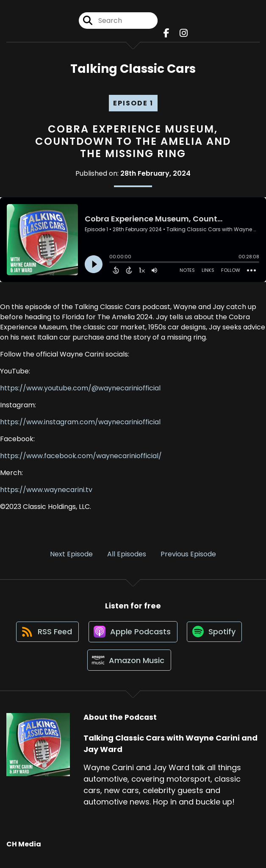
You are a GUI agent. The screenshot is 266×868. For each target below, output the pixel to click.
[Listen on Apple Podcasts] (133, 634)
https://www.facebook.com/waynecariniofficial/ (81, 457)
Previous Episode (188, 555)
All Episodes (127, 555)
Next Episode (71, 555)
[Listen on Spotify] (216, 634)
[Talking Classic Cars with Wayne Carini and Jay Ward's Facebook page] (166, 34)
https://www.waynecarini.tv (46, 491)
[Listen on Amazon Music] (129, 665)
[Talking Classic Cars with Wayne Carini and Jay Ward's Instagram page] (184, 34)
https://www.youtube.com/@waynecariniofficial (80, 389)
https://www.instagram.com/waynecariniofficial (80, 423)
